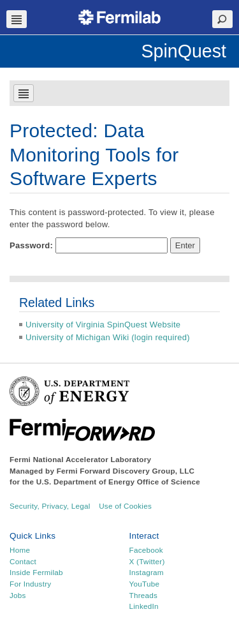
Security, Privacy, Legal (50, 506)
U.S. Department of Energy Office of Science (118, 482)
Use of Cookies (125, 506)
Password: (89, 246)
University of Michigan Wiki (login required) (108, 337)
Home (20, 550)
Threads (144, 595)
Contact (23, 561)
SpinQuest (184, 51)
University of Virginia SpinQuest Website (103, 325)
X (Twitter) (147, 561)
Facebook (146, 550)
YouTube (145, 584)
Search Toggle (222, 19)
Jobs (18, 595)
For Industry (30, 584)
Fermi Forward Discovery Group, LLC (126, 471)
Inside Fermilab (36, 572)
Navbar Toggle (17, 19)
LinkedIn (144, 606)
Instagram (147, 572)
